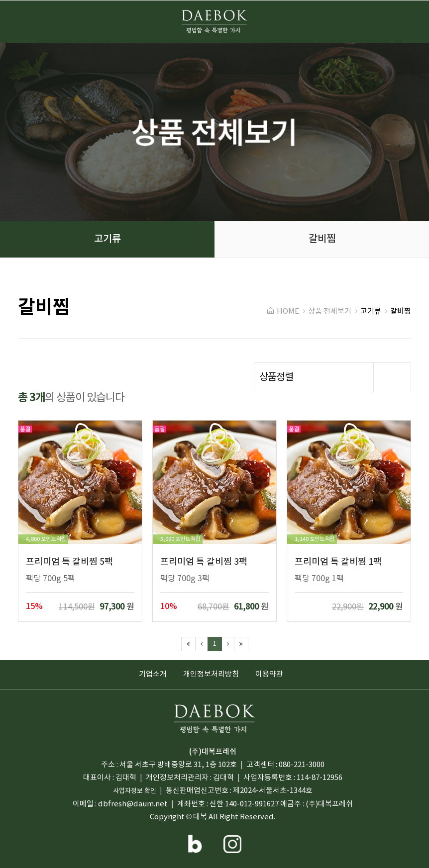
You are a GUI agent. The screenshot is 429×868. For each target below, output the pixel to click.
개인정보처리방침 (211, 674)
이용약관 (269, 674)
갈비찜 (44, 308)
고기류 (371, 311)
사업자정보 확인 (135, 791)
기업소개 (153, 674)
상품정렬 (335, 378)
